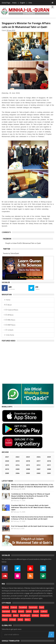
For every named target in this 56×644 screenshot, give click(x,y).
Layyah (36, 611)
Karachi (21, 611)
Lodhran (44, 611)
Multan (16, 615)
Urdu (30, 3)
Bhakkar (5, 607)
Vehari (20, 620)
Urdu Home (9, 335)
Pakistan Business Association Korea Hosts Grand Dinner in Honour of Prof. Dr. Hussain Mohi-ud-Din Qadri (32, 518)
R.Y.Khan (35, 615)
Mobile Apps (7, 407)
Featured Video (9, 341)
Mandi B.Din (7, 615)
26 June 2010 (11, 30)
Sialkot (5, 620)
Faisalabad (23, 607)
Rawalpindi (45, 615)
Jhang (14, 611)
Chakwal (14, 607)
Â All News (9, 315)
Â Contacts (9, 330)
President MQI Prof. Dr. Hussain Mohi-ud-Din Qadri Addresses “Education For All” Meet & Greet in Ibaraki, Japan (31, 507)
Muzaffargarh (25, 615)
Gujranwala (33, 607)
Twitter (7, 249)
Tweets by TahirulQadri (11, 253)
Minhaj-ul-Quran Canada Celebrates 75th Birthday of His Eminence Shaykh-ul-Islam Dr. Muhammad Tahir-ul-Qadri (33, 486)
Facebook (7, 239)
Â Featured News (11, 310)
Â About (8, 305)
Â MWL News (9, 320)
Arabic (14, 3)
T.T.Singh (13, 620)
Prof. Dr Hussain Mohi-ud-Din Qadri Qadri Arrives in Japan (32, 526)
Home (7, 300)
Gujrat (42, 607)
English (23, 3)
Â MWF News (10, 325)
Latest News (7, 481)
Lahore (29, 611)
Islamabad (6, 611)
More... (28, 620)
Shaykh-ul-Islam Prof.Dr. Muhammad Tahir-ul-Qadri (23, 243)
